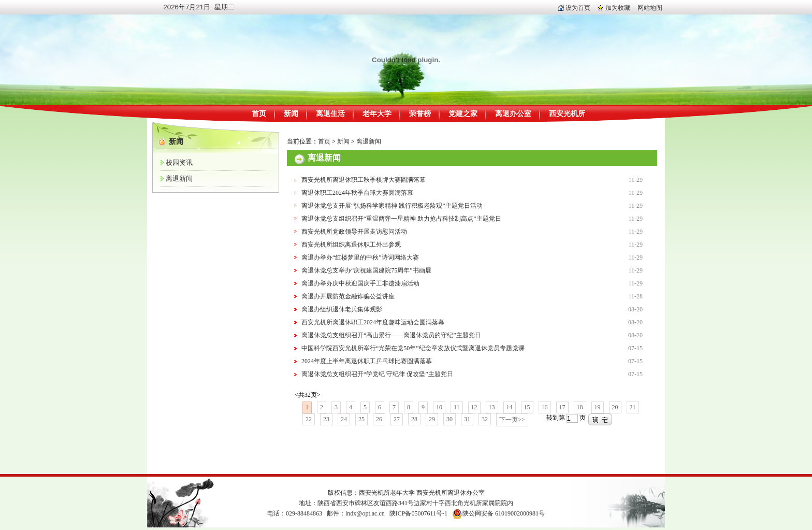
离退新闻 (179, 178)
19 (598, 407)
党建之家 (463, 114)
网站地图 (650, 8)
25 (361, 419)
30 (450, 419)
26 (379, 419)
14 (510, 407)
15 (527, 407)
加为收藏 (614, 8)
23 (326, 419)
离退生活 (330, 114)
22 (309, 419)
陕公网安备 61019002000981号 (504, 513)
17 (562, 407)
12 (474, 407)
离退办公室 (513, 114)
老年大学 (377, 114)
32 (485, 419)
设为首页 (574, 8)
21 (633, 407)
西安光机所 (567, 114)
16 (545, 407)
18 (580, 407)
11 (457, 407)
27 (397, 419)
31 (467, 419)
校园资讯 (179, 162)
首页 (259, 114)
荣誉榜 (420, 114)
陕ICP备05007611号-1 (418, 513)
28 (414, 419)
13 (492, 407)
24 (344, 419)
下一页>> (512, 420)
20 (615, 407)
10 (439, 407)
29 (432, 419)
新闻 (291, 114)
